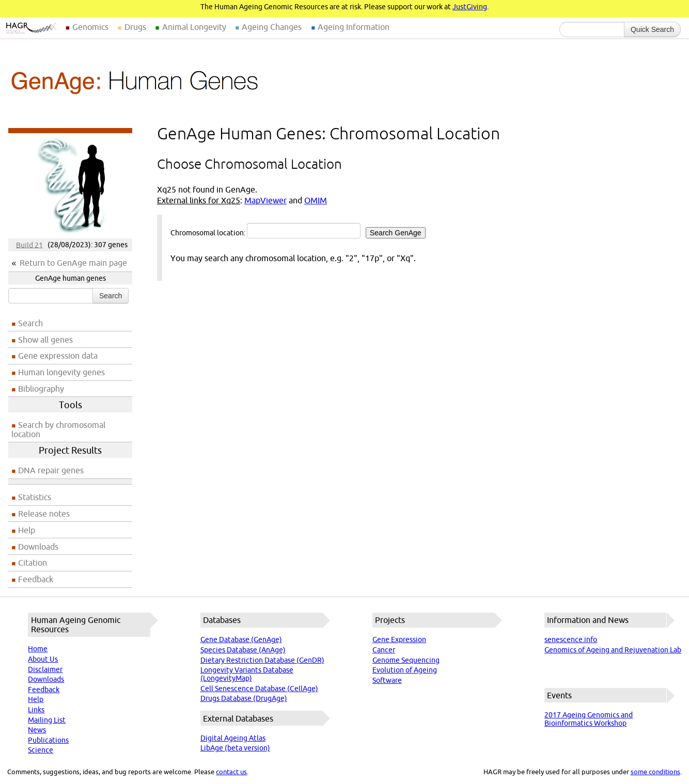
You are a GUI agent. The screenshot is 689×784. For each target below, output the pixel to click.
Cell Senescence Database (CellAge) (259, 689)
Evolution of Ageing (405, 670)
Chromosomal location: (298, 231)
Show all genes (45, 340)
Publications (48, 740)
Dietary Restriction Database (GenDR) (262, 660)
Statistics (35, 497)
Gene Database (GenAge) (241, 639)
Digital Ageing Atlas (233, 738)
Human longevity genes (61, 372)
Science (41, 750)
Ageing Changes (272, 27)
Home (38, 649)
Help (27, 530)
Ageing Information (354, 27)
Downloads (38, 547)
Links (36, 710)
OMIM (316, 200)
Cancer (384, 650)
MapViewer (265, 200)
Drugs (135, 27)
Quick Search (652, 29)
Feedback (36, 579)
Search (111, 296)
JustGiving (470, 7)
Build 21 (29, 245)
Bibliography (41, 389)
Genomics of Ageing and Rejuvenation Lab (613, 650)
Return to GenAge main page (73, 263)
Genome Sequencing (406, 660)
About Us (43, 659)
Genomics (90, 27)
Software (387, 680)
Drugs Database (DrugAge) (244, 698)
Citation (33, 563)
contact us (231, 772)
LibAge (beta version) (235, 748)
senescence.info (571, 639)
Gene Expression (399, 639)
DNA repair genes (51, 470)
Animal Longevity (194, 27)
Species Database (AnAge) (243, 650)
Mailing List (47, 720)
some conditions (655, 772)
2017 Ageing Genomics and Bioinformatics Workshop (589, 719)
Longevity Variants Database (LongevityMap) (247, 674)
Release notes (44, 514)
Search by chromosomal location (58, 429)
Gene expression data (58, 356)
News (37, 730)
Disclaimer (45, 669)
